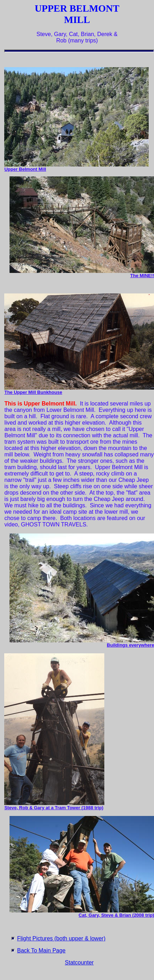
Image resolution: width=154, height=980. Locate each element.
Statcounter (79, 962)
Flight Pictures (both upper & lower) (61, 938)
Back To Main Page (41, 950)
